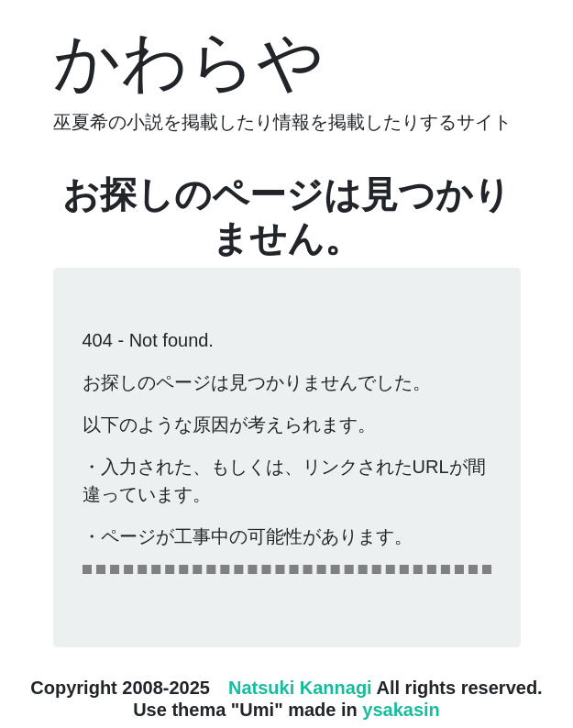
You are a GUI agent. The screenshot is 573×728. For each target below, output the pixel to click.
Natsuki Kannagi (300, 688)
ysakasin (401, 710)
